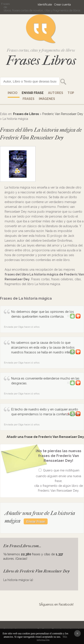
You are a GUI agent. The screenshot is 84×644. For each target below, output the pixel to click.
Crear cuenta (63, 4)
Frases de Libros (26, 114)
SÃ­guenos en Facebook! (56, 604)
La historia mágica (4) (18, 580)
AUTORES (56, 93)
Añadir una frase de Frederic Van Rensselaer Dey (45, 437)
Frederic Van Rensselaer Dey (63, 114)
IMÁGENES (47, 99)
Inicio (13, 93)
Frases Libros (41, 60)
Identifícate (45, 4)
